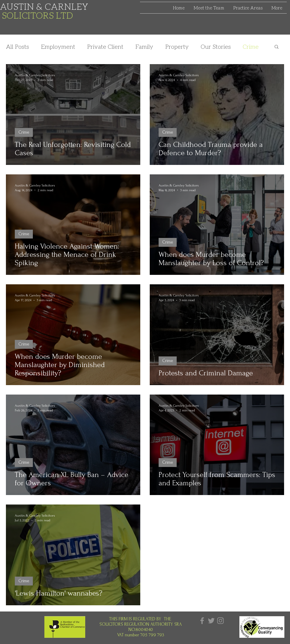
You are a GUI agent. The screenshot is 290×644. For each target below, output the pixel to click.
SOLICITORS (29, 15)
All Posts (17, 46)
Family (144, 46)
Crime (251, 46)
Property (177, 46)
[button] (277, 47)
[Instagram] (220, 621)
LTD (65, 15)
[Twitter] (211, 621)
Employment (58, 46)
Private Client (105, 46)
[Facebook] (202, 621)
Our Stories (216, 46)
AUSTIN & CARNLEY (44, 6)
